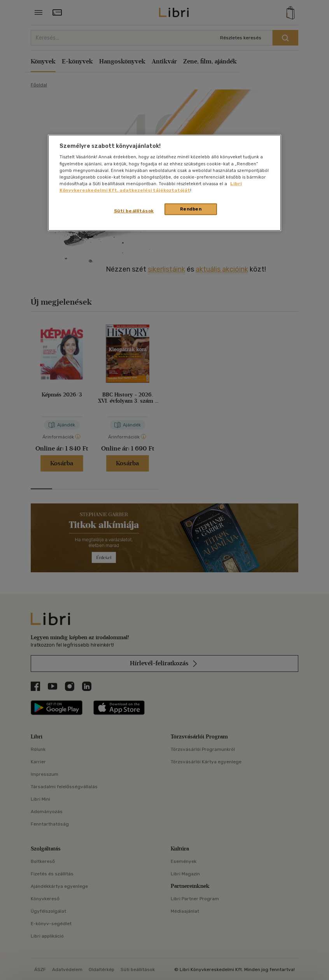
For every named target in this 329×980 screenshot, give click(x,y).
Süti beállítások (134, 211)
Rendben (191, 209)
